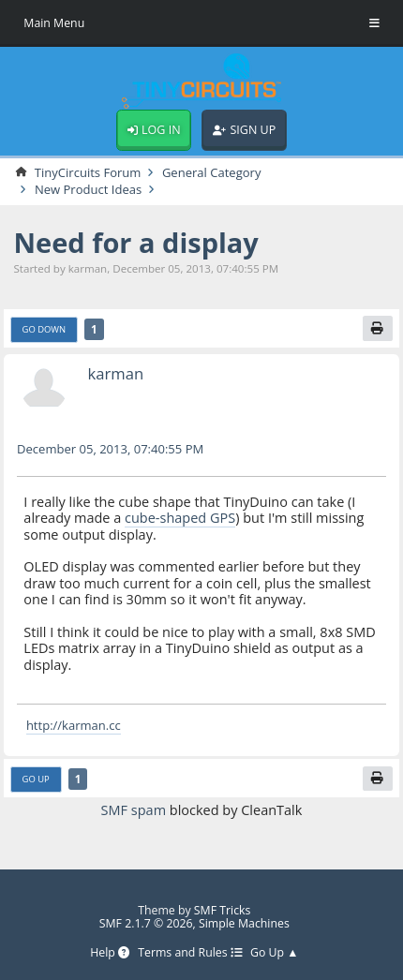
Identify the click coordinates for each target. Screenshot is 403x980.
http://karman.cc (74, 725)
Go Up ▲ (274, 953)
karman (115, 373)
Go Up (36, 779)
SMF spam (134, 810)
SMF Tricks (223, 910)
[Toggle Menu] (374, 23)
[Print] (378, 328)
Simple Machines (244, 923)
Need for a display (135, 242)
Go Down (45, 329)
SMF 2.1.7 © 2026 (146, 923)
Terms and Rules (190, 953)
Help (110, 953)
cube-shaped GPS (180, 518)
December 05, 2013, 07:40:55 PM (110, 449)
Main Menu (54, 23)
